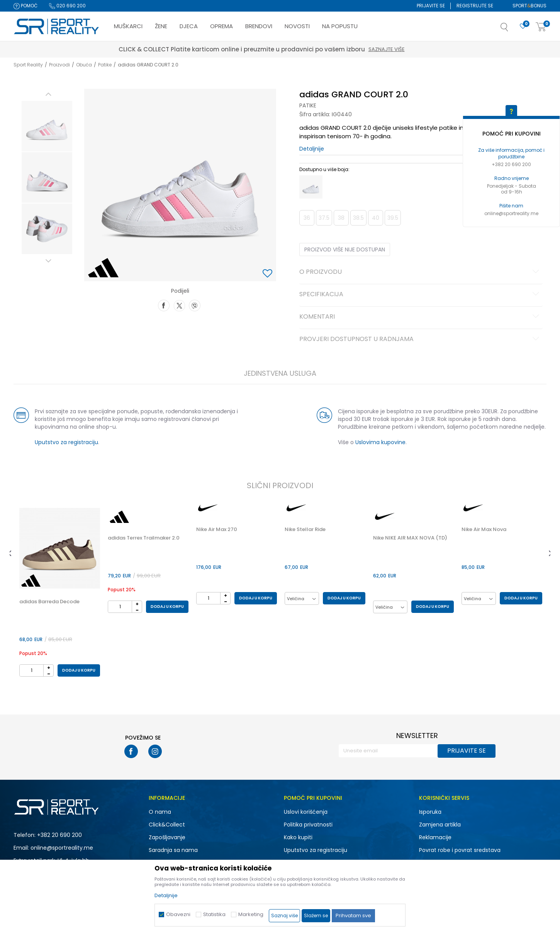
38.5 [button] (358, 218)
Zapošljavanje (167, 837)
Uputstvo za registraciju (66, 442)
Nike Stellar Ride (305, 529)
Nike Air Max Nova (484, 529)
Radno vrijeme (512, 178)
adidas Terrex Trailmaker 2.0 (144, 538)
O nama (160, 812)
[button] (512, 29)
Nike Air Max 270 (217, 529)
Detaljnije (312, 149)
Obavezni (178, 914)
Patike (105, 65)
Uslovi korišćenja (306, 812)
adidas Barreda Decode (49, 602)
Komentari (420, 317)
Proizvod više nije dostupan (345, 249)
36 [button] (307, 218)
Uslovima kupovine (380, 442)
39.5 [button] (393, 218)
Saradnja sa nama (173, 850)
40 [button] (376, 218)
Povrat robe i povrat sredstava (460, 850)
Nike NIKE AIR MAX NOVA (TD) (410, 538)
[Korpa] (541, 27)
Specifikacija (420, 295)
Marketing (251, 914)
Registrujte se (475, 6)
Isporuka (430, 812)
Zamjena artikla (440, 825)
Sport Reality (28, 65)
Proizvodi (59, 65)
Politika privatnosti (308, 825)
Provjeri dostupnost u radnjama (420, 339)
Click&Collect (167, 825)
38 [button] (341, 218)
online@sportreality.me (511, 213)
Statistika (214, 914)
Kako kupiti (298, 837)
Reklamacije (435, 837)
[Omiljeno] (523, 26)
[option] (47, 126)
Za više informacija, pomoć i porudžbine (511, 153)
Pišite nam (511, 206)
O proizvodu (420, 272)
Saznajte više (405, 49)
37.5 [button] (324, 218)
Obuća (84, 65)
